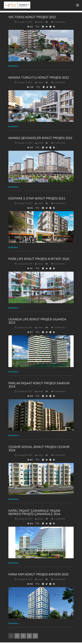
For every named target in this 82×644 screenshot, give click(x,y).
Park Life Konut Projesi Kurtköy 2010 (39, 259)
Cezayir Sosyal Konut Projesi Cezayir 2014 (39, 449)
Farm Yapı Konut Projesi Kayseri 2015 (38, 574)
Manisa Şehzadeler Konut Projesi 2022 (40, 138)
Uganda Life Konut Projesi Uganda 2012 (37, 321)
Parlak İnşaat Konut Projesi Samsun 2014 (39, 385)
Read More (13, 66)
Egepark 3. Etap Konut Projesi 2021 (37, 198)
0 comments (60, 22)
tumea (40, 22)
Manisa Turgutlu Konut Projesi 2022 (39, 77)
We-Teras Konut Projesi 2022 (32, 17)
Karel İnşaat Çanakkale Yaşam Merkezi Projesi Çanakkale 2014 (34, 512)
